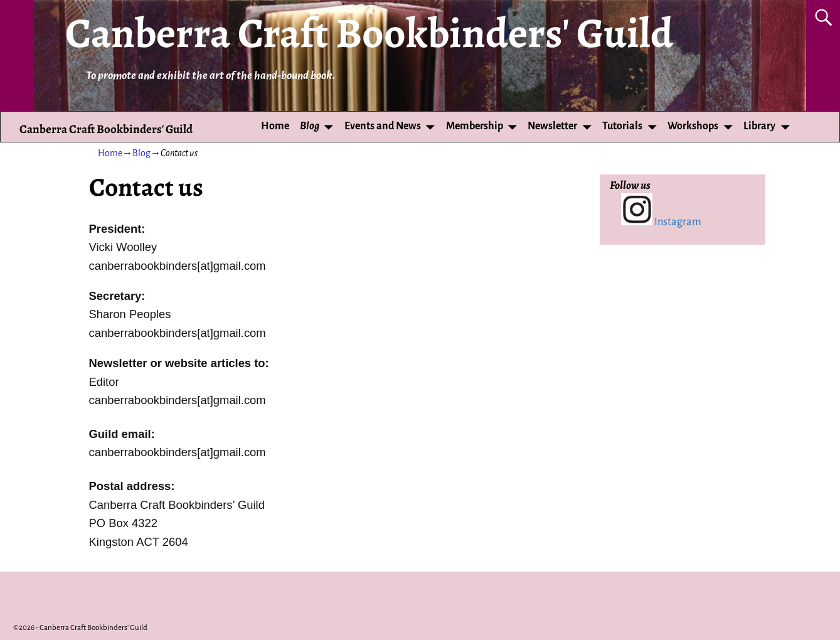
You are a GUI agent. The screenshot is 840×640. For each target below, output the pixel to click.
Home (275, 126)
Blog (310, 126)
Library (759, 126)
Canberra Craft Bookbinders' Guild (369, 33)
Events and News (383, 126)
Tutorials (622, 126)
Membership (475, 126)
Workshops (693, 126)
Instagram (661, 222)
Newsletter (552, 126)
